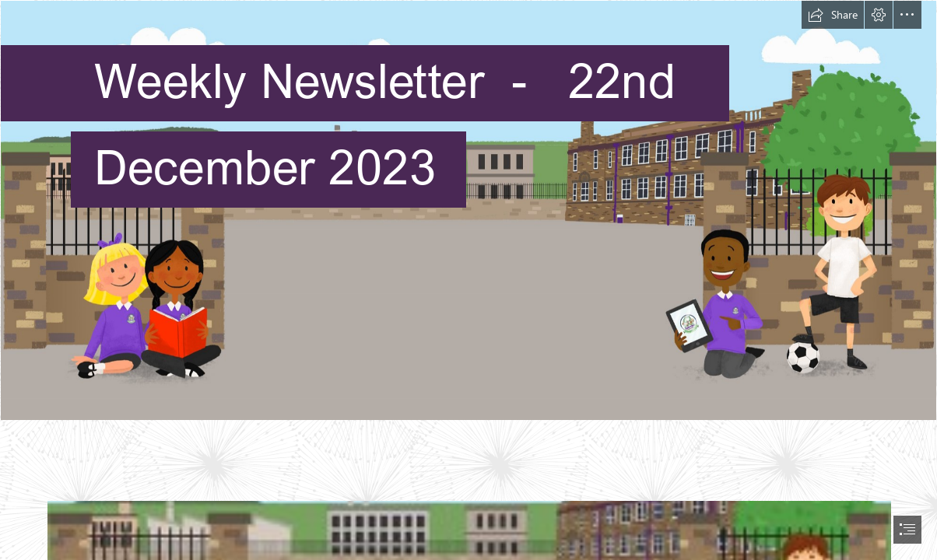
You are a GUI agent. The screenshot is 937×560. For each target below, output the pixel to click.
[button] (833, 15)
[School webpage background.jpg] (468, 210)
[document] (468, 280)
